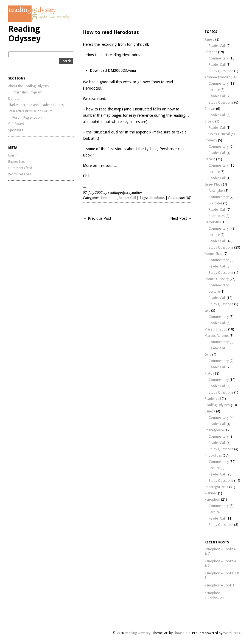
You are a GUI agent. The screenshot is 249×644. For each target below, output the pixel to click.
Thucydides (213, 455)
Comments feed (20, 168)
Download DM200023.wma (113, 70)
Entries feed (17, 162)
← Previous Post (97, 218)
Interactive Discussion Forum (30, 111)
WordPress (232, 633)
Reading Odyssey (24, 34)
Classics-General (217, 134)
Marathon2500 (216, 329)
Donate (14, 99)
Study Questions (221, 71)
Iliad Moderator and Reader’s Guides (36, 105)
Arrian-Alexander (217, 77)
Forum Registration (27, 118)
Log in (13, 155)
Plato (209, 374)
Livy (207, 310)
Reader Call (127, 198)
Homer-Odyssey (217, 279)
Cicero (209, 121)
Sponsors (16, 130)
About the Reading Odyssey (29, 86)
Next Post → (181, 218)
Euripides (216, 203)
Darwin (210, 159)
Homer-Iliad (214, 254)
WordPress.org (20, 174)
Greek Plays (213, 184)
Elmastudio (182, 633)
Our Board (16, 124)
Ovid (208, 355)
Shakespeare (214, 430)
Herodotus (109, 198)
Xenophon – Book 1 (219, 585)
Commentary (219, 58)
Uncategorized (216, 487)
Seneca (210, 411)
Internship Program (27, 92)
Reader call (213, 399)
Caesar (210, 109)
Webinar (211, 493)
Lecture (214, 90)
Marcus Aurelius (217, 336)
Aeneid (209, 39)
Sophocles (217, 216)
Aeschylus (216, 191)
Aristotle (211, 52)
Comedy (211, 140)
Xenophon (212, 500)
